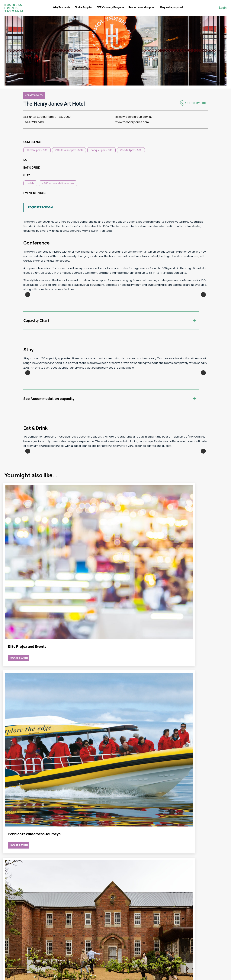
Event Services (35, 193)
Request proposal (41, 207)
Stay (27, 175)
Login (223, 8)
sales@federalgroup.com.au (134, 117)
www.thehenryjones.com (132, 122)
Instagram (217, 923)
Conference (32, 142)
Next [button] (203, 323)
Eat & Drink (32, 168)
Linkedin (215, 936)
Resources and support (142, 7)
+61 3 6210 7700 (34, 122)
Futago (88, 975)
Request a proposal (172, 7)
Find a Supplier (83, 7)
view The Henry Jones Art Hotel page (59, 711)
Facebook (216, 930)
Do (25, 160)
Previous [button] (28, 323)
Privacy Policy (154, 946)
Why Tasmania (61, 7)
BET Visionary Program (110, 7)
